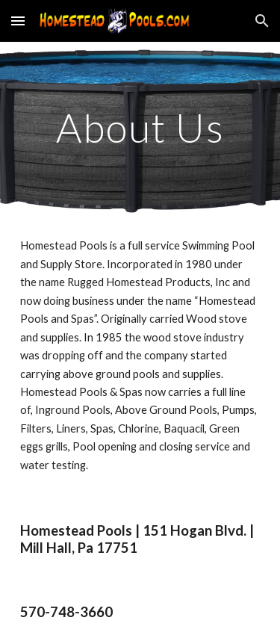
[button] (18, 21)
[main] (140, 127)
